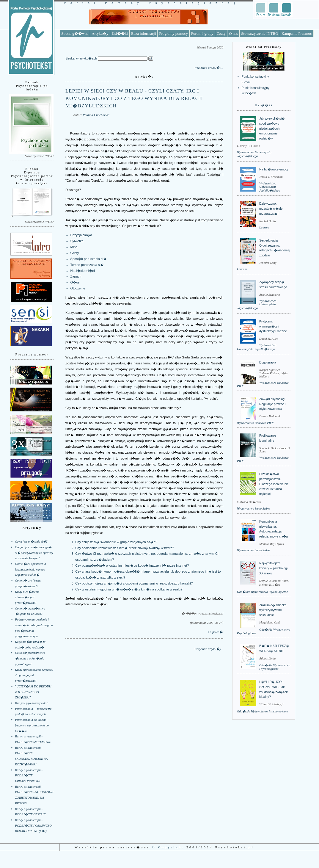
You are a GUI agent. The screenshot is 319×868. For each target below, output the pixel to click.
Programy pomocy (173, 33)
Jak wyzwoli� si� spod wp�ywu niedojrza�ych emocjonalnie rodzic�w (272, 129)
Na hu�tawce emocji (274, 169)
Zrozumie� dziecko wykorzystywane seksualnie (273, 610)
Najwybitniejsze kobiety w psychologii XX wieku (274, 568)
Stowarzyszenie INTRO (260, 33)
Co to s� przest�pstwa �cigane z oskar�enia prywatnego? (30, 658)
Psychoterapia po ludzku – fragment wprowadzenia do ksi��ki (32, 725)
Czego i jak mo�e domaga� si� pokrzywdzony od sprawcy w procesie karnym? (34, 553)
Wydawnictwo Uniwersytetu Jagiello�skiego (270, 187)
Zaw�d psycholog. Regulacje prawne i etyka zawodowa (272, 404)
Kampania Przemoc (297, 33)
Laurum (264, 227)
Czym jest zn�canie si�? (31, 542)
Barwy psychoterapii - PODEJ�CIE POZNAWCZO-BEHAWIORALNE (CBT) (34, 825)
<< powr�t (215, 632)
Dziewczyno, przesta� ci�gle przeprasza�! (271, 209)
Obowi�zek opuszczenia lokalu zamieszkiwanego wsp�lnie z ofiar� (31, 569)
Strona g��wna (75, 33)
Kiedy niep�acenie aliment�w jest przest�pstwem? (27, 597)
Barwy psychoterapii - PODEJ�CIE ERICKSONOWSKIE (29, 775)
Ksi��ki (120, 33)
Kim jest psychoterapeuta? (32, 703)
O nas (233, 33)
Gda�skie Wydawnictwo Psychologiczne (262, 592)
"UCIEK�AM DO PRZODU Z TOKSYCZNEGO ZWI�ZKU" (33, 692)
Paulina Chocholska (96, 115)
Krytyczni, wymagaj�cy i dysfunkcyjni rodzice (273, 326)
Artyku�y (100, 33)
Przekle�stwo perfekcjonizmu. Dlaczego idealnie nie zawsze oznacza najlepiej (274, 484)
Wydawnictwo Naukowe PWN (255, 423)
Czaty (221, 33)
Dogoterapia (268, 362)
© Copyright (168, 847)
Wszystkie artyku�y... (209, 68)
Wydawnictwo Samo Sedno (253, 509)
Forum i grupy (202, 33)
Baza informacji (143, 33)
